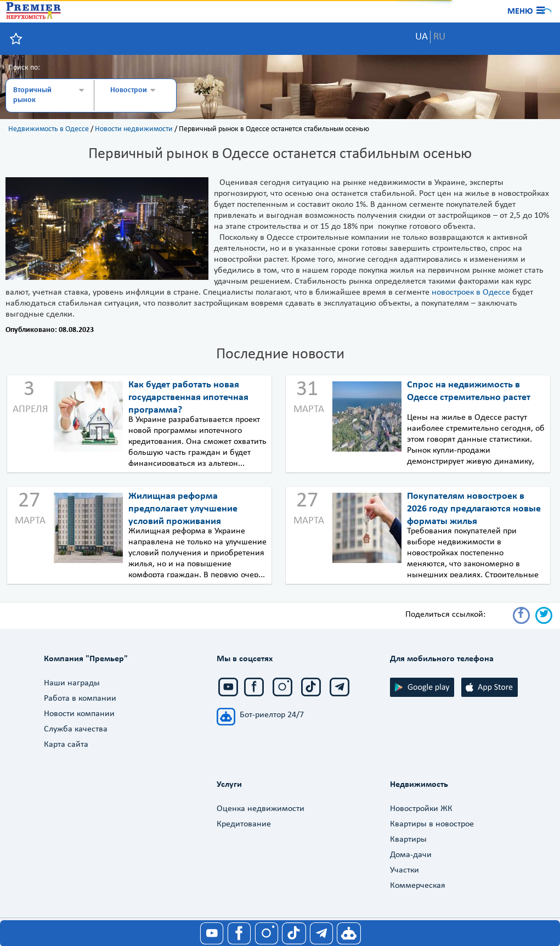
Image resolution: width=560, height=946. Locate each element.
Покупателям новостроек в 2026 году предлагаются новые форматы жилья (474, 509)
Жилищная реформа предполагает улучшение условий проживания (183, 509)
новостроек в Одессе (471, 292)
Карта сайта (66, 745)
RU (439, 37)
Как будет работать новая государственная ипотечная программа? (188, 398)
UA (422, 37)
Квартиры (408, 840)
